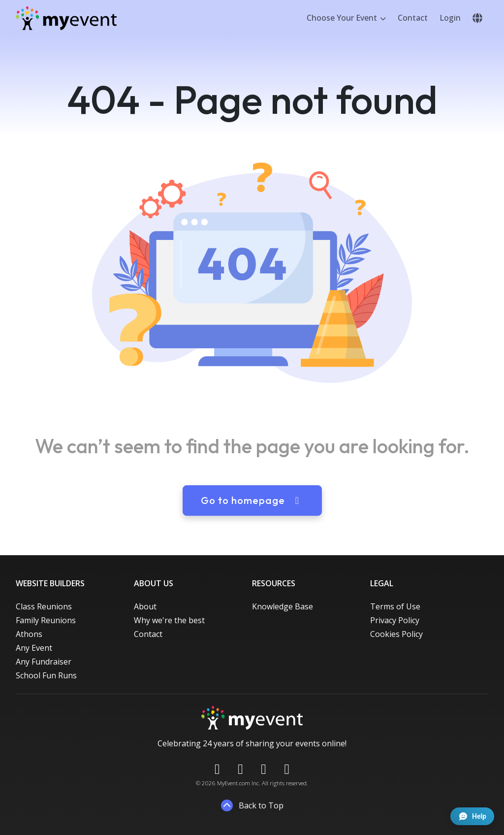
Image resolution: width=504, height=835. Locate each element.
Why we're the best (169, 620)
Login (450, 18)
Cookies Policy (396, 634)
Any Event (34, 648)
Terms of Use (395, 606)
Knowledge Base (283, 606)
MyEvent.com (234, 783)
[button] (477, 18)
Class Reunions (44, 606)
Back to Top (252, 805)
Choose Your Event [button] (343, 18)
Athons (29, 634)
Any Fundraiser (44, 662)
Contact (413, 18)
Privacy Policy (395, 620)
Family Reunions (46, 620)
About (145, 606)
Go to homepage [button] (252, 500)
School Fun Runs (46, 675)
